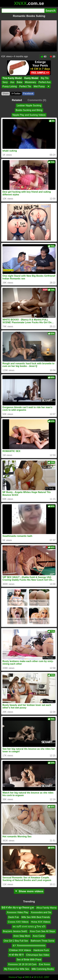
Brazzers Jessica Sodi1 (15, 931)
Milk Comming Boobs (43, 969)
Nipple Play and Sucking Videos (29, 115)
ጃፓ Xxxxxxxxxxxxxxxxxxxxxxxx (29, 945)
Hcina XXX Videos (41, 922)
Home (12, 977)
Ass (12, 82)
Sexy (5, 82)
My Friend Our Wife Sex (17, 969)
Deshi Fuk (14, 917)
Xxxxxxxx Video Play (18, 913)
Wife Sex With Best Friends (36, 917)
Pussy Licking (10, 86)
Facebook (28, 94)
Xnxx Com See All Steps (42, 931)
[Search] (23, 11)
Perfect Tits (25, 86)
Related (17, 100)
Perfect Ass (45, 82)
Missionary (30, 82)
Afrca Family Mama (46, 908)
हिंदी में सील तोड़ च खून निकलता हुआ (18, 908)
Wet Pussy (39, 86)
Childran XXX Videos (20, 950)
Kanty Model (31, 78)
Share (6, 94)
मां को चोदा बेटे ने (16, 955)
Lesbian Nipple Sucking (29, 105)
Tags (20, 977)
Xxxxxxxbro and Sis (41, 913)
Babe (19, 82)
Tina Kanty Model (12, 78)
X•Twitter (16, 94)
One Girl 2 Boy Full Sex (16, 941)
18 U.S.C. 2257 (41, 977)
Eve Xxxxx (45, 964)
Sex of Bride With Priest (29, 960)
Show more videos (29, 891)
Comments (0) (37, 100)
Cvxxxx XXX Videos (18, 922)
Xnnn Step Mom (22, 936)
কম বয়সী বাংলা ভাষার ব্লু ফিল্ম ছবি (29, 927)
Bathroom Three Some (43, 941)
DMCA (28, 977)
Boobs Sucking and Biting (29, 110)
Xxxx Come (39, 936)
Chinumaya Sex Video (38, 955)
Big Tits (45, 78)
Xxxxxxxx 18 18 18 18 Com (22, 964)
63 (43, 57)
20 (52, 57)
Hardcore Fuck (41, 950)
